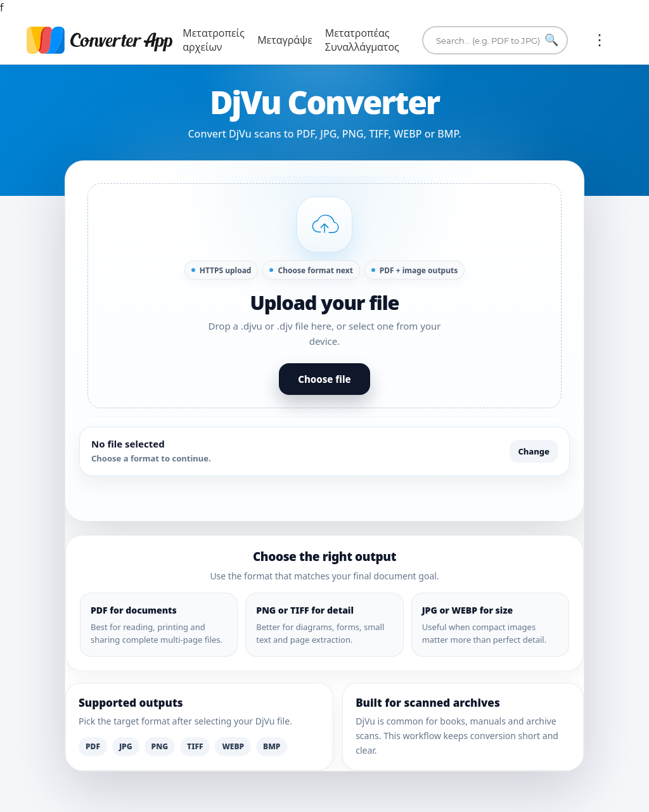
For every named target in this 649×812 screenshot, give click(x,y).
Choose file (324, 379)
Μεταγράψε (285, 40)
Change (534, 451)
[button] (324, 296)
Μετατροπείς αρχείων (213, 40)
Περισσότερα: (600, 40)
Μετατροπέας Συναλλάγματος (362, 40)
